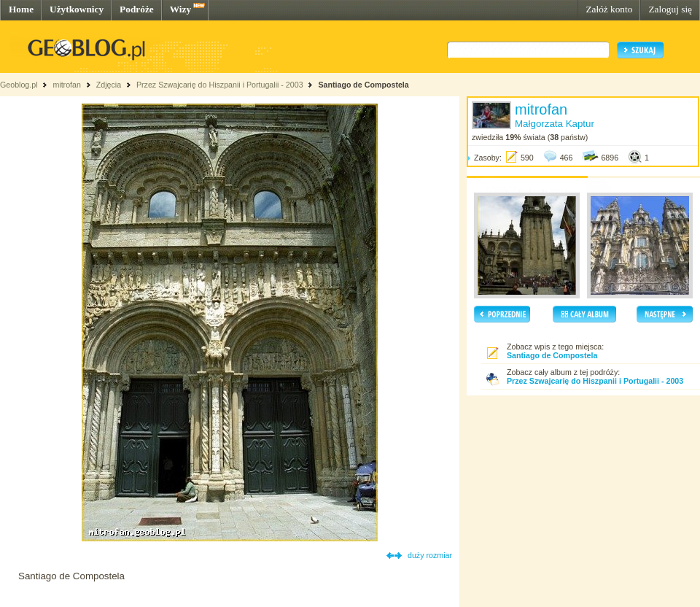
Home (21, 9)
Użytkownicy (77, 9)
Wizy (180, 9)
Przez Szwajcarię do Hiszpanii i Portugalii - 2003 (220, 85)
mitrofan (67, 85)
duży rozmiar (430, 555)
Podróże (137, 9)
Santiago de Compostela (363, 85)
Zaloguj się (670, 9)
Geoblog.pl (19, 85)
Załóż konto (609, 9)
